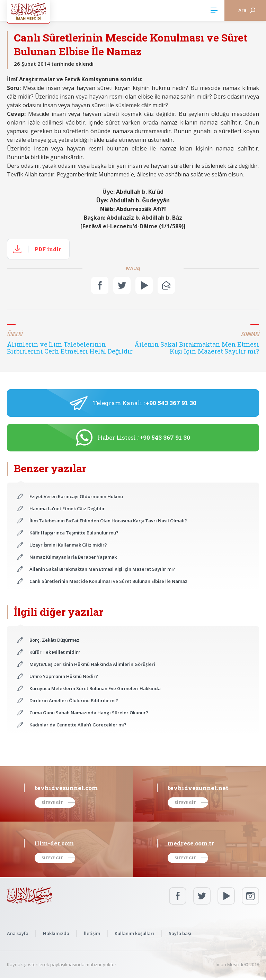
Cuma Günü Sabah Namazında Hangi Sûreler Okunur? (89, 713)
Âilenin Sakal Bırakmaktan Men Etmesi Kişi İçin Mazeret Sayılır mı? (102, 569)
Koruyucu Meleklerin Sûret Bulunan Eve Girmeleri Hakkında (95, 688)
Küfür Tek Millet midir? (55, 652)
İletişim (92, 933)
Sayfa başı (180, 933)
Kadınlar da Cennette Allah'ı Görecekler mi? (78, 725)
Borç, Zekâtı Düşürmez (54, 640)
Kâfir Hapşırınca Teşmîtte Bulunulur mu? (74, 533)
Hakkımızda (56, 933)
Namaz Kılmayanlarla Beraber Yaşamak (73, 557)
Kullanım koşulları (134, 933)
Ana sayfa (18, 933)
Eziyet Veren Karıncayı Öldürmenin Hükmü (76, 496)
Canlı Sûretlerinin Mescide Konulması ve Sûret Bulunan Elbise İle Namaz (108, 581)
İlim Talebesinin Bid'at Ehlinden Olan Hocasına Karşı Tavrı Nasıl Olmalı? (108, 521)
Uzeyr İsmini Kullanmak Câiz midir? (68, 545)
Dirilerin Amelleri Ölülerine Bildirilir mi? (74, 700)
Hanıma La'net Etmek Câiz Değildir (67, 509)
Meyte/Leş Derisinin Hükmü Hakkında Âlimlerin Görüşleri (92, 664)
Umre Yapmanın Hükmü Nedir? (64, 676)
